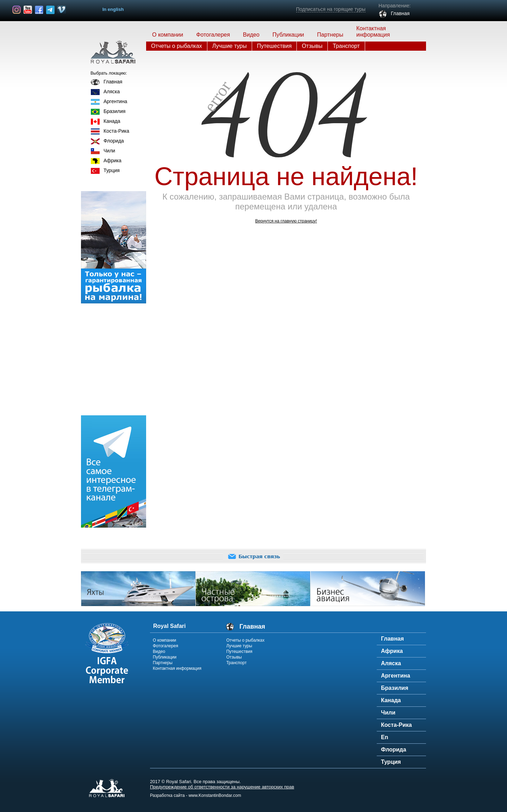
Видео (159, 652)
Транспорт (346, 46)
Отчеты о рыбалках (177, 46)
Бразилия (114, 111)
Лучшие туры (230, 46)
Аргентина (115, 101)
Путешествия (274, 46)
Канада (112, 121)
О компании (168, 35)
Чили (109, 151)
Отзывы (312, 46)
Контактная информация (373, 32)
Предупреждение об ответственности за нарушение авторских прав (222, 787)
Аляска (112, 92)
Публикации (288, 35)
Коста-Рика (116, 131)
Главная (113, 82)
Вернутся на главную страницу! (286, 221)
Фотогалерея (213, 35)
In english (113, 9)
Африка (112, 160)
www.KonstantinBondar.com (215, 795)
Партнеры (330, 35)
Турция (112, 170)
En (384, 737)
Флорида (114, 141)
